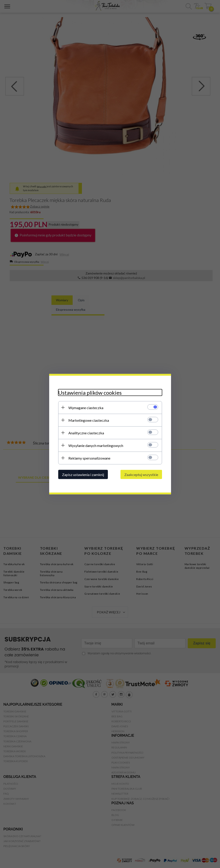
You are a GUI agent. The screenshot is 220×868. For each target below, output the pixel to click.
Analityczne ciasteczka (86, 433)
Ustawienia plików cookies (90, 392)
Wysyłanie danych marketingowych (96, 445)
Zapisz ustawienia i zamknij (83, 474)
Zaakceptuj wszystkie (141, 474)
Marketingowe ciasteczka (89, 420)
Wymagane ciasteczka (86, 407)
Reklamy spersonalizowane (89, 458)
